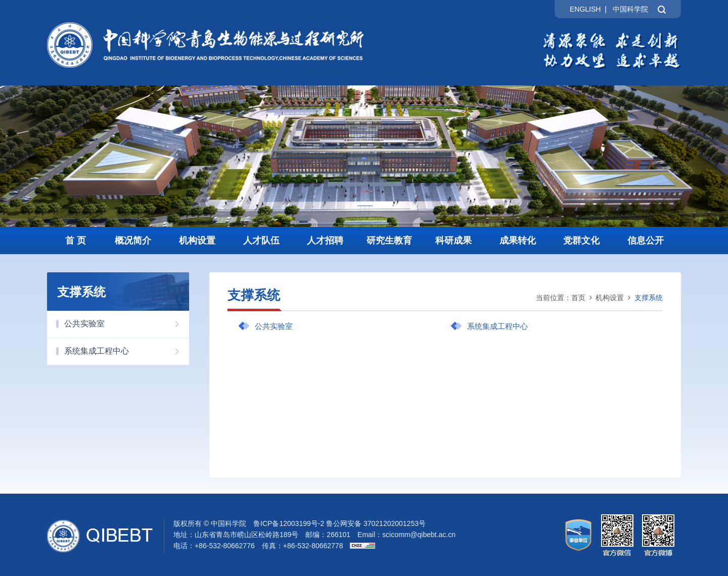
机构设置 (197, 241)
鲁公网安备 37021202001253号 (376, 523)
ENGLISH (585, 9)
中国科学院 (630, 9)
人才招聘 (325, 241)
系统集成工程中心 (127, 351)
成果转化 (518, 241)
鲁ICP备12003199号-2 (289, 523)
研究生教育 (389, 241)
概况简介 (133, 241)
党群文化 (581, 241)
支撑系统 (649, 298)
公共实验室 (127, 324)
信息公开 (646, 241)
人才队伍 (261, 241)
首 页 (76, 241)
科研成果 (453, 241)
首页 (578, 298)
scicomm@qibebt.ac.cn (419, 535)
